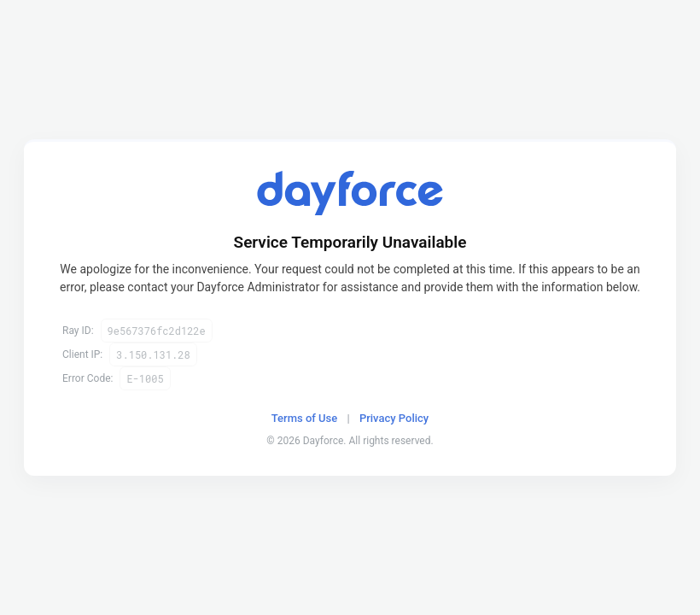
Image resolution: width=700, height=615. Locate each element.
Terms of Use (304, 418)
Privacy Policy (394, 418)
